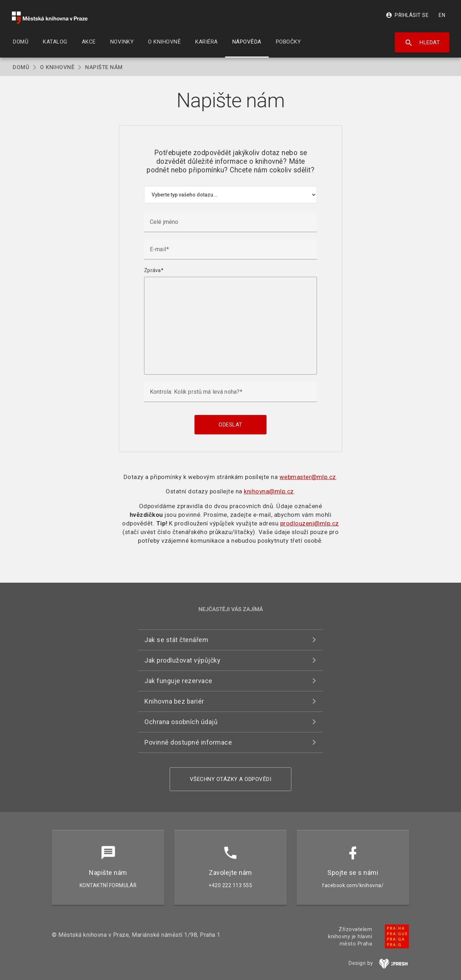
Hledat (422, 43)
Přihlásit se (407, 15)
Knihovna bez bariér (174, 701)
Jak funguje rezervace (178, 681)
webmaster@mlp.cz (308, 477)
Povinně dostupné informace (188, 742)
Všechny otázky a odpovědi (231, 779)
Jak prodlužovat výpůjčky (182, 660)
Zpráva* (154, 270)
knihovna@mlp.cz (269, 491)
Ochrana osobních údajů (181, 722)
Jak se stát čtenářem (176, 640)
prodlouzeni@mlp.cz (310, 523)
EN (442, 15)
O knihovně (57, 67)
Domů (21, 67)
